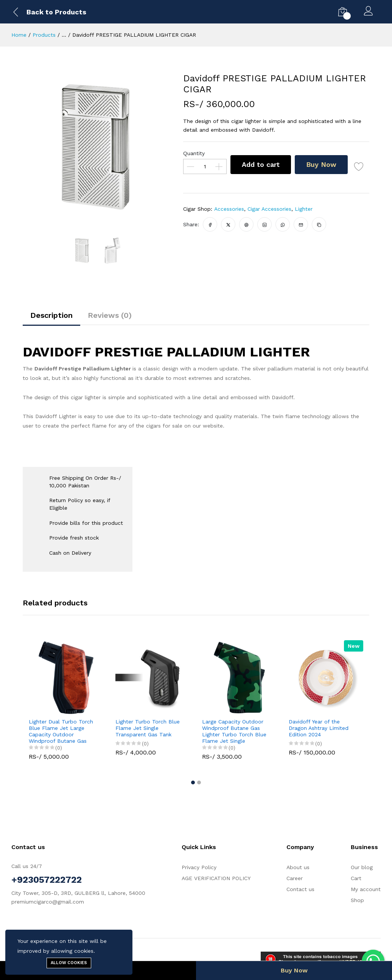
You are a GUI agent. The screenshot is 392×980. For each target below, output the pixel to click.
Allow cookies (69, 963)
